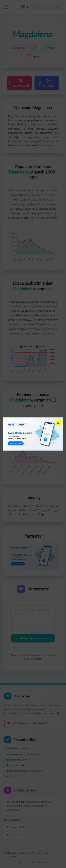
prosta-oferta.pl (18, 827)
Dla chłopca (47, 83)
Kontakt (10, 776)
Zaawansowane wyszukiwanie (22, 754)
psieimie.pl (15, 835)
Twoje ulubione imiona (18, 748)
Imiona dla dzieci (15, 765)
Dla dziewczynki (19, 83)
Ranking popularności (17, 760)
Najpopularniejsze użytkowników (23, 771)
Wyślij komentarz (33, 638)
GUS (18, 806)
